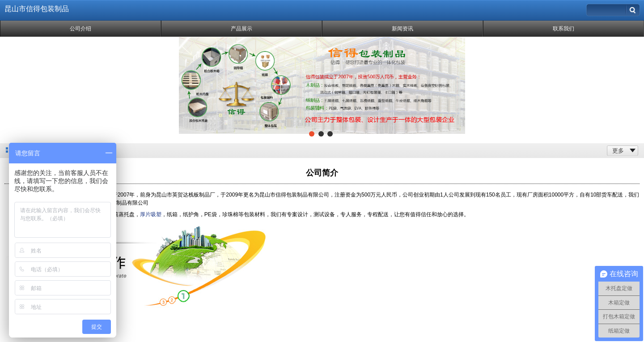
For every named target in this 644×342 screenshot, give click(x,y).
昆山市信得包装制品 (37, 9)
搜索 (633, 8)
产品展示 (241, 29)
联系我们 (563, 29)
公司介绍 (80, 29)
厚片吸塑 (151, 214)
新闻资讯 (402, 29)
